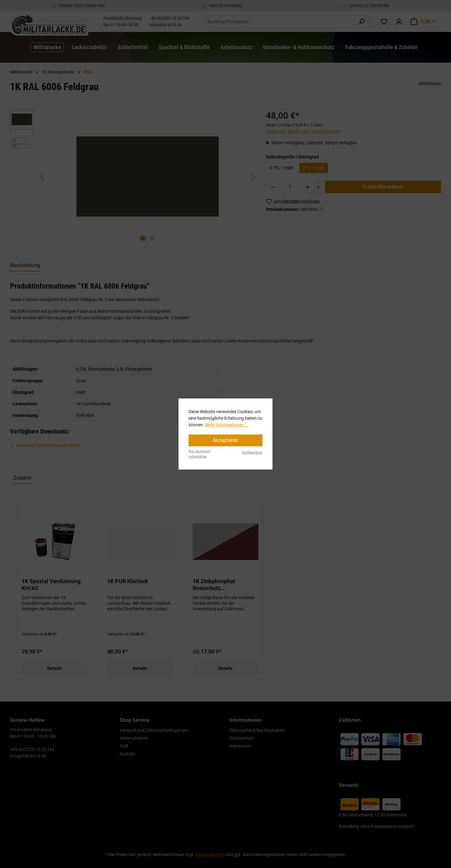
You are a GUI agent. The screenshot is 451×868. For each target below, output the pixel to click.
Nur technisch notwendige (200, 454)
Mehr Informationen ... (227, 425)
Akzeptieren (225, 440)
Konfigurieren (252, 452)
